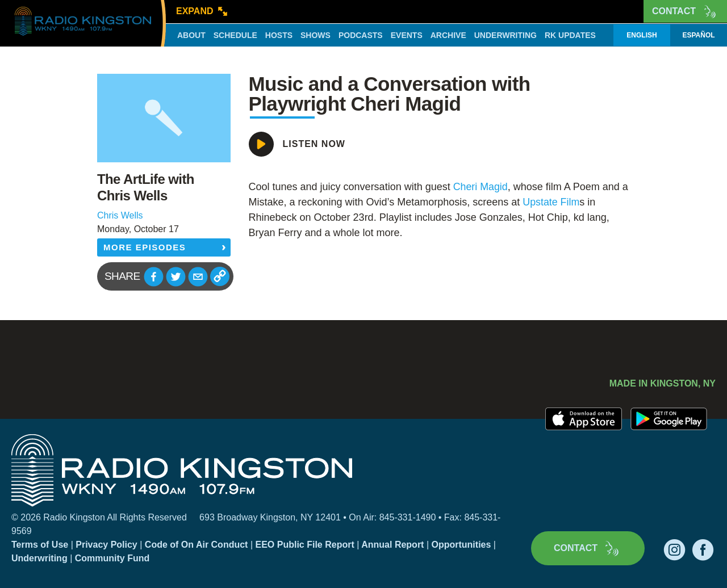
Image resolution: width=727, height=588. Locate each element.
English (642, 35)
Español (698, 35)
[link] (481, 187)
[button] (154, 277)
